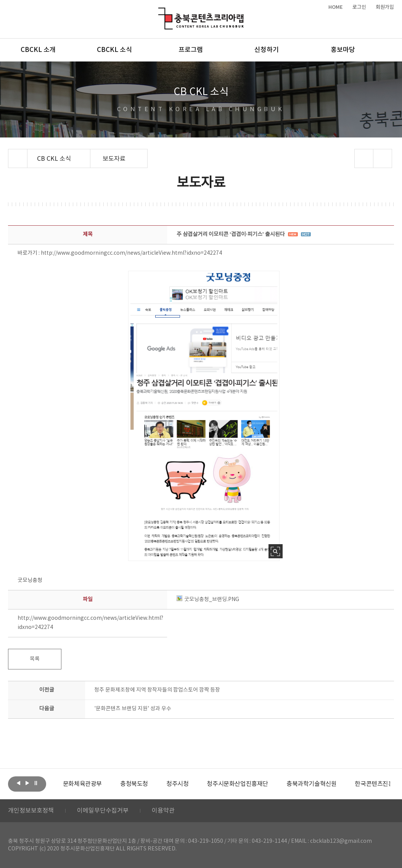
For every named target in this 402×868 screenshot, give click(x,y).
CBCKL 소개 (38, 50)
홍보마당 (343, 50)
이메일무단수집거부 (103, 811)
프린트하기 (382, 158)
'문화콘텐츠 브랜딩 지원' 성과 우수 (133, 709)
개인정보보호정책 (31, 811)
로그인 (359, 7)
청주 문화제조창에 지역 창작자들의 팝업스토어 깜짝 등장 (157, 690)
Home (10, 154)
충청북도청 (134, 784)
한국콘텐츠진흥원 (377, 784)
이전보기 (18, 783)
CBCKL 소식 (114, 50)
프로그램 (191, 50)
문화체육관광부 (82, 784)
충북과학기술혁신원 (311, 784)
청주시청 (177, 784)
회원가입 (385, 7)
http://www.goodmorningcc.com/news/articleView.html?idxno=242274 (131, 253)
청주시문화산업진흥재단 (237, 784)
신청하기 (267, 50)
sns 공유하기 (364, 158)
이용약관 (163, 811)
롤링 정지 (36, 783)
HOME (336, 7)
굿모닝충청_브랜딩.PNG (208, 600)
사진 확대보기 (276, 551)
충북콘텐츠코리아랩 (160, 12)
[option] (82, 784)
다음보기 (27, 783)
